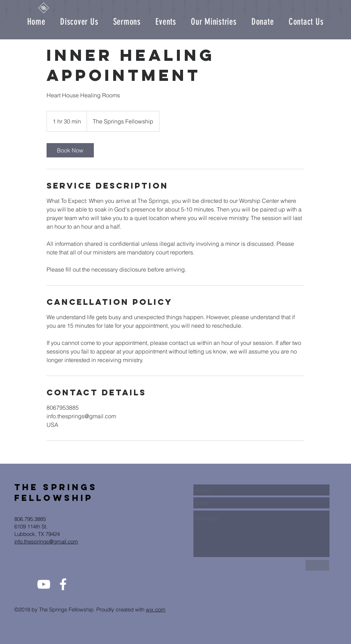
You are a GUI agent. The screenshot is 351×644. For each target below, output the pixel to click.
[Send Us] (317, 565)
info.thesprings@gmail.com (46, 541)
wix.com (156, 609)
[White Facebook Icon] (63, 584)
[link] (70, 150)
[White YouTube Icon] (44, 584)
